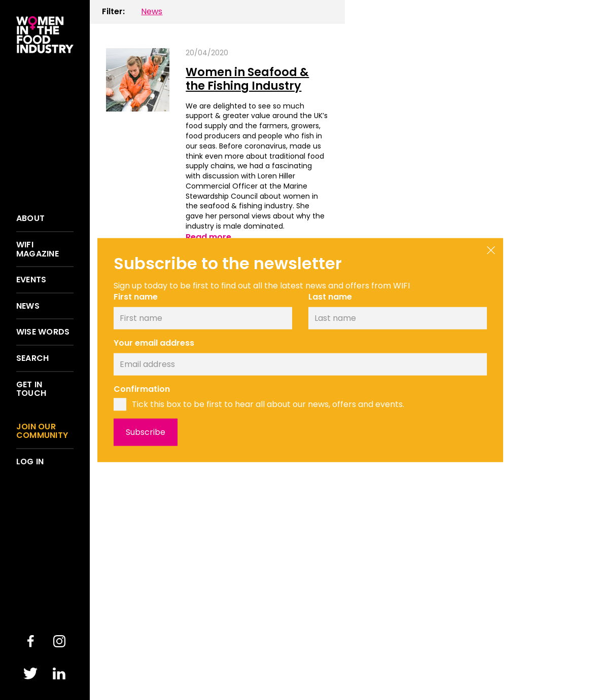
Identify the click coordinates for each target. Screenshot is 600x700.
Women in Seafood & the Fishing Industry (247, 79)
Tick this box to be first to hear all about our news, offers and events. (268, 404)
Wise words (43, 332)
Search (32, 358)
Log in (30, 462)
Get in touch (31, 389)
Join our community (42, 431)
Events (31, 280)
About (30, 218)
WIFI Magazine (38, 249)
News (28, 306)
